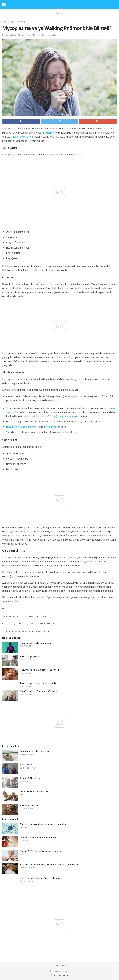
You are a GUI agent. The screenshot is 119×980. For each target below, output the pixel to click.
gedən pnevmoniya (23, 137)
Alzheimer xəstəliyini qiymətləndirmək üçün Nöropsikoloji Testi (50, 865)
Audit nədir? (26, 765)
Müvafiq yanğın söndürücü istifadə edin (39, 838)
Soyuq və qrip (8, 22)
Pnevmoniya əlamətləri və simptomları (39, 683)
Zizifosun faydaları (29, 805)
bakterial (48, 133)
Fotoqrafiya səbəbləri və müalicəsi (36, 751)
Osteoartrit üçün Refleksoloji (34, 792)
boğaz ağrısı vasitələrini (66, 416)
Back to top (60, 966)
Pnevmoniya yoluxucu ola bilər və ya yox (39, 670)
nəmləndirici (50, 427)
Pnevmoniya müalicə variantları (35, 643)
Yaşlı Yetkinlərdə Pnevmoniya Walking (39, 691)
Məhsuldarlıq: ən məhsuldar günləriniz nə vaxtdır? (44, 824)
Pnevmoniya (21, 22)
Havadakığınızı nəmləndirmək (22, 427)
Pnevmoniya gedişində (31, 656)
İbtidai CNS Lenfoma (30, 778)
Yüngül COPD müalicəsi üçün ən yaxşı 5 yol (41, 851)
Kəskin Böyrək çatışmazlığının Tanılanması (41, 878)
